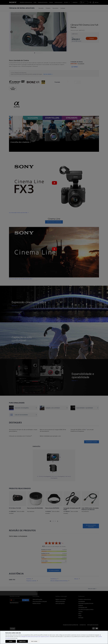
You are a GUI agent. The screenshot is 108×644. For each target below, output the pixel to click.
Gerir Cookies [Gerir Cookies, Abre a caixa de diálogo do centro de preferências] (34, 641)
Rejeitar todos (22, 641)
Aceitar (11, 641)
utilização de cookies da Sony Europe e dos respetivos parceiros (35, 637)
